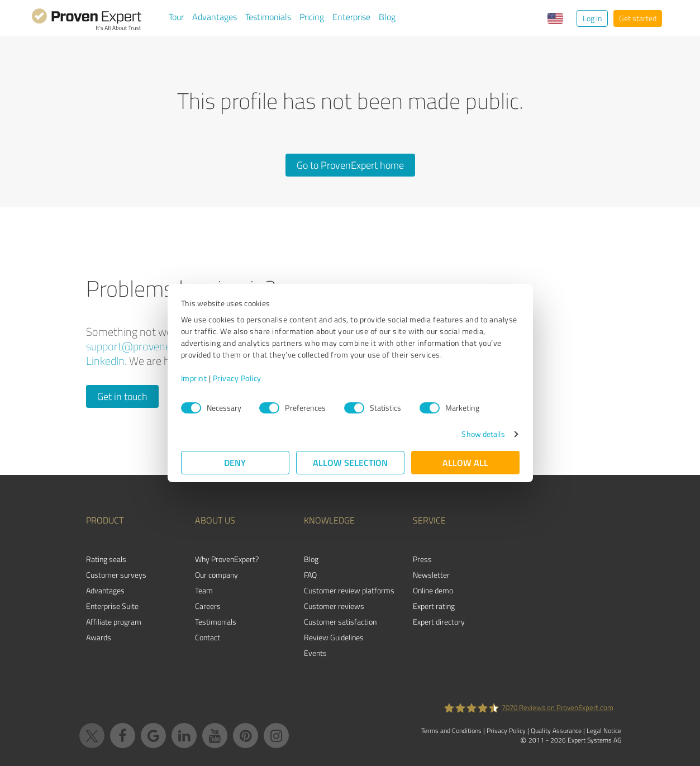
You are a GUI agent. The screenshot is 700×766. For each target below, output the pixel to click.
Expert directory (439, 622)
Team (204, 590)
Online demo (433, 590)
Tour (176, 17)
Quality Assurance (556, 731)
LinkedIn (105, 361)
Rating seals (106, 559)
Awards (99, 637)
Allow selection (350, 462)
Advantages (215, 17)
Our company (216, 575)
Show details (483, 434)
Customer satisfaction (340, 622)
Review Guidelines (334, 637)
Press (422, 559)
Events (315, 653)
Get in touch (122, 396)
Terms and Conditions (451, 731)
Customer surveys (116, 575)
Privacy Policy (237, 378)
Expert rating (434, 606)
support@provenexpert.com (152, 346)
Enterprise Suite (112, 606)
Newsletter (431, 575)
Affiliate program (114, 622)
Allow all (465, 462)
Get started (638, 18)
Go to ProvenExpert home (350, 165)
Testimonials (268, 17)
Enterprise (351, 17)
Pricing (312, 17)
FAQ (310, 575)
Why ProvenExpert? (227, 559)
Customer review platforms (349, 590)
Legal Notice (604, 731)
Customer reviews (334, 606)
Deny (235, 462)
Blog (387, 17)
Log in (592, 18)
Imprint (194, 378)
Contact (208, 637)
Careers (208, 606)
